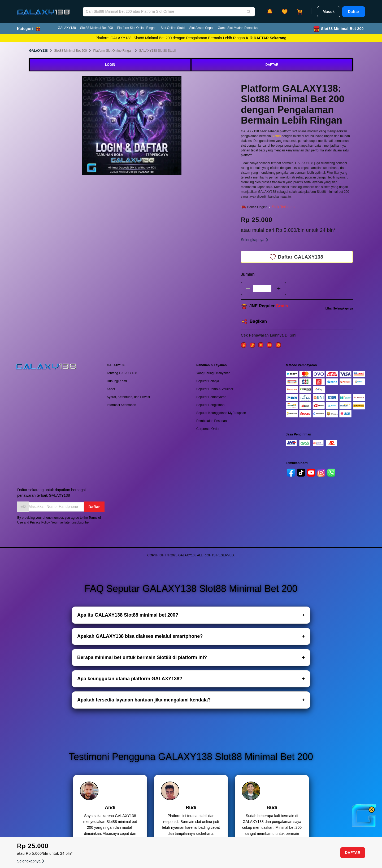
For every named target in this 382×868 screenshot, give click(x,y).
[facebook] (291, 473)
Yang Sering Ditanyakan (213, 373)
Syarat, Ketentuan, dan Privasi (128, 397)
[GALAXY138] (44, 8)
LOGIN (110, 65)
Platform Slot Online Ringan (137, 28)
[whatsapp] (331, 473)
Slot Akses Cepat (201, 28)
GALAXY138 (67, 28)
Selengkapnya (255, 240)
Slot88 (277, 136)
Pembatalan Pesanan (212, 421)
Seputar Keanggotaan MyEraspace (221, 413)
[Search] (249, 12)
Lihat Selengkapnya (339, 308)
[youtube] (311, 473)
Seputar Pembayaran (211, 397)
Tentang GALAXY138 (122, 373)
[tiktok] (301, 473)
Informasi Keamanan (122, 405)
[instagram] (321, 473)
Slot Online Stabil (173, 28)
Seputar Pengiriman (210, 405)
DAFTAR (272, 65)
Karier (111, 389)
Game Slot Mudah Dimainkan (239, 28)
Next (185, 126)
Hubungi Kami (117, 381)
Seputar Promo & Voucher (215, 389)
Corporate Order (208, 429)
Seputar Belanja (208, 381)
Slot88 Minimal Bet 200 (96, 28)
